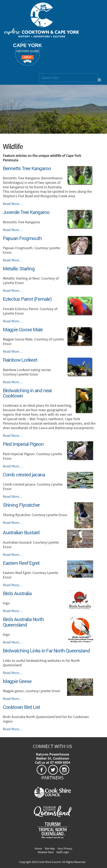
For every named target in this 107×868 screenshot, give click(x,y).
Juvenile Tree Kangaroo (26, 212)
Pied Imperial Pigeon (23, 444)
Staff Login (63, 852)
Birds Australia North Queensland (23, 622)
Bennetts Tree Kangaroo (27, 168)
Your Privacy (65, 849)
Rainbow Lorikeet (20, 360)
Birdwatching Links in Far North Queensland (46, 651)
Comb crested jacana (24, 475)
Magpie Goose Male (23, 329)
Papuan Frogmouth (22, 238)
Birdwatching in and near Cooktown (27, 393)
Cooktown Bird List (21, 707)
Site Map (50, 849)
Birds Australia (17, 593)
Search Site (39, 73)
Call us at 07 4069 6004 (52, 763)
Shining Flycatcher (21, 505)
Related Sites (46, 852)
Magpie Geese (17, 681)
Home (38, 849)
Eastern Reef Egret (21, 563)
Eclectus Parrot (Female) (27, 299)
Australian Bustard (21, 532)
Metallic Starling (19, 269)
